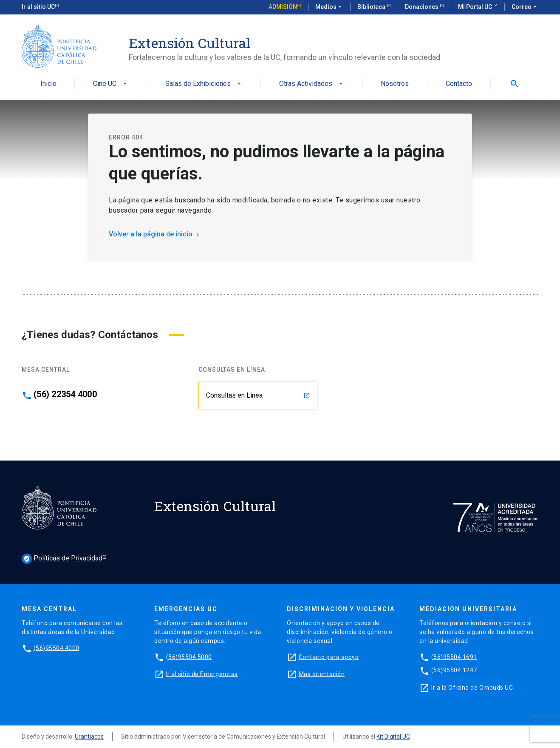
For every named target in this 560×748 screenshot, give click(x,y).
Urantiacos (89, 737)
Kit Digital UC (393, 737)
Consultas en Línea (258, 395)
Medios (329, 7)
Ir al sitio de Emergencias (202, 674)
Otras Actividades (312, 84)
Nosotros (395, 84)
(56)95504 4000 (57, 648)
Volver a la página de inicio (155, 234)
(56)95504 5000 (189, 657)
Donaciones (422, 7)
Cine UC (111, 84)
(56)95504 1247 (454, 670)
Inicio (48, 84)
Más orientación (322, 674)
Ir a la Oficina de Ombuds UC (472, 687)
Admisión (283, 7)
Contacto (459, 84)
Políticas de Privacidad (62, 559)
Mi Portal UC (476, 7)
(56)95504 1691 (454, 657)
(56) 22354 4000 (65, 394)
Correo (525, 7)
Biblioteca (372, 7)
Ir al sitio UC (38, 7)
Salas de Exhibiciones (204, 84)
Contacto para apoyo (329, 657)
